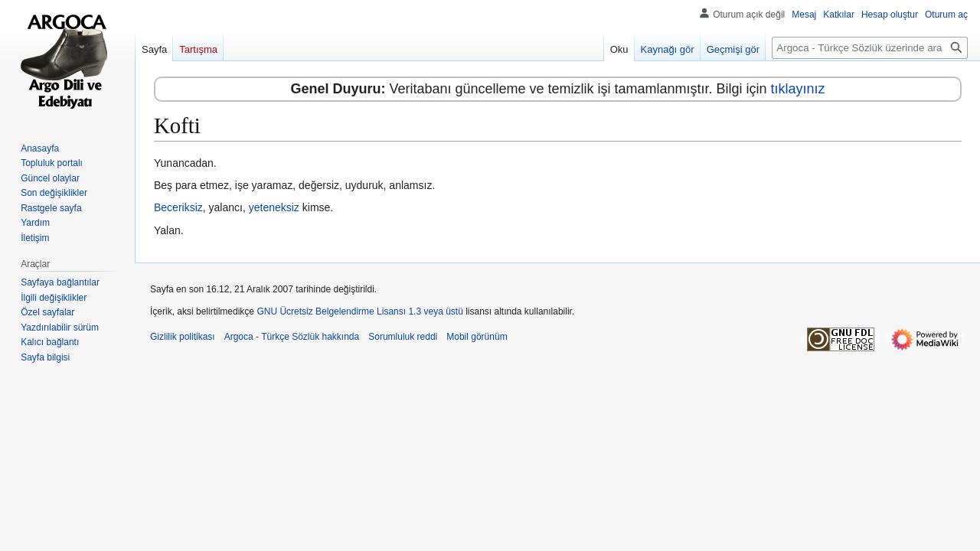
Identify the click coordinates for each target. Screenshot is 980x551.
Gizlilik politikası (183, 337)
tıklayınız (798, 89)
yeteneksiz (274, 207)
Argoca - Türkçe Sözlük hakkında (292, 337)
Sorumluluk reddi (403, 337)
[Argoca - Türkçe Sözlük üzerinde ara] (870, 48)
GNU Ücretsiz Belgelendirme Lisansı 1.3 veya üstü (359, 311)
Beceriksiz (178, 207)
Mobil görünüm (477, 337)
